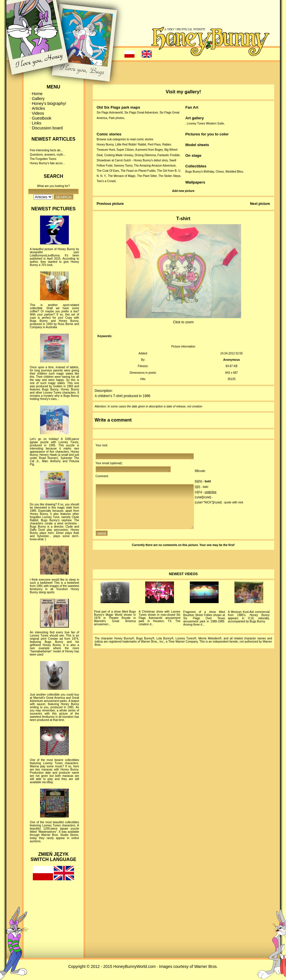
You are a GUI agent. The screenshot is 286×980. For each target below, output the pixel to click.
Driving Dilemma (145, 155)
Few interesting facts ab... (46, 150)
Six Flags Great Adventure (141, 113)
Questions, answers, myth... (48, 155)
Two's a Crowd (106, 181)
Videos (38, 113)
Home (37, 94)
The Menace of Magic (122, 176)
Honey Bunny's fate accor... (47, 163)
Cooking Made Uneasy (119, 155)
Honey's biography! (49, 103)
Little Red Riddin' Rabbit (131, 145)
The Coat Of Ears (108, 171)
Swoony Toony (123, 166)
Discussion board (47, 128)
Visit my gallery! (183, 92)
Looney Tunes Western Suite (205, 123)
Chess (220, 172)
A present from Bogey (149, 150)
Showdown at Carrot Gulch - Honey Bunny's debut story (132, 160)
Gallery (38, 99)
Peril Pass (154, 145)
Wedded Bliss (234, 172)
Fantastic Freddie (169, 155)
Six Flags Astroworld (110, 113)
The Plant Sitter (147, 176)
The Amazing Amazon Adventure (155, 166)
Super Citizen (125, 150)
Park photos (117, 118)
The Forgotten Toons (43, 159)
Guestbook (42, 118)
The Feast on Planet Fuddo (138, 171)
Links (37, 123)
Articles (39, 108)
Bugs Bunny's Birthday (200, 172)
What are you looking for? (54, 186)
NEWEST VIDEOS (183, 584)
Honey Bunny (105, 145)
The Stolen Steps (169, 176)
